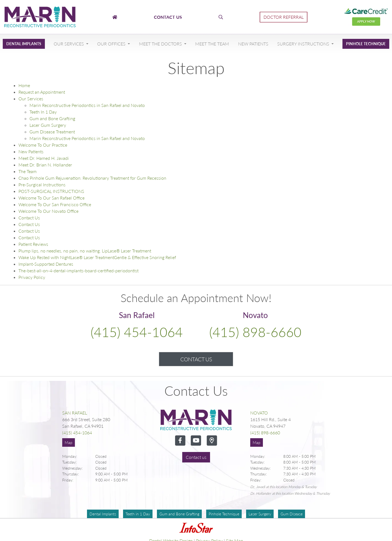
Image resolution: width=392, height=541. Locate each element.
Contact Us (29, 218)
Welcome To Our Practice (43, 145)
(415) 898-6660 (255, 332)
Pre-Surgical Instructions (42, 185)
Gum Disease (292, 514)
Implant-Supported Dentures (46, 264)
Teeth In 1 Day (43, 112)
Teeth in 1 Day (138, 514)
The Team (28, 171)
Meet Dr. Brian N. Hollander (45, 165)
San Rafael (75, 413)
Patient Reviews (33, 244)
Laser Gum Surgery (48, 125)
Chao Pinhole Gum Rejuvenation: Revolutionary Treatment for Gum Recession (92, 178)
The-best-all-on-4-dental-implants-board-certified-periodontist (78, 270)
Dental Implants (24, 44)
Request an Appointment (42, 92)
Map (69, 442)
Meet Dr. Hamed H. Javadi (44, 158)
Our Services (69, 44)
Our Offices (112, 44)
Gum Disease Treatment (52, 132)
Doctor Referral (284, 17)
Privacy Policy (32, 277)
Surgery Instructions (304, 44)
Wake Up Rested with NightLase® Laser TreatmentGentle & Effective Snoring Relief (97, 257)
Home (24, 85)
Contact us (196, 457)
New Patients (253, 44)
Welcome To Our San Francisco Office (55, 204)
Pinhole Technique (366, 44)
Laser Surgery (260, 514)
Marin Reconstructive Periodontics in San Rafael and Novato (87, 105)
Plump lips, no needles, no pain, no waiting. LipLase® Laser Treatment (85, 251)
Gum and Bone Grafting (52, 118)
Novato (259, 413)
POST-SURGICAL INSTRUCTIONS (51, 191)
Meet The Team (212, 44)
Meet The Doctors (161, 44)
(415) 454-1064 (137, 332)
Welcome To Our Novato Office (48, 211)
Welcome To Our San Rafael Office (51, 198)
